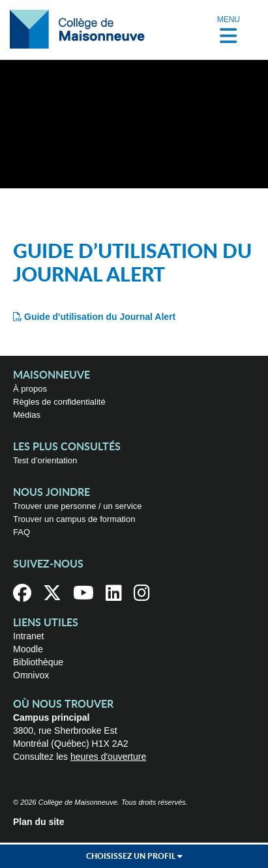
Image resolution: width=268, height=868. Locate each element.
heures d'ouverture (108, 757)
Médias (27, 415)
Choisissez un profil (134, 856)
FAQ (22, 532)
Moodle (28, 649)
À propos (30, 389)
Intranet (28, 636)
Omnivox (31, 675)
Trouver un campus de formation (74, 519)
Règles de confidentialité (59, 402)
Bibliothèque (38, 662)
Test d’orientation (45, 460)
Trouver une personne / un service (78, 506)
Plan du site (39, 822)
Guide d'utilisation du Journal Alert (100, 317)
